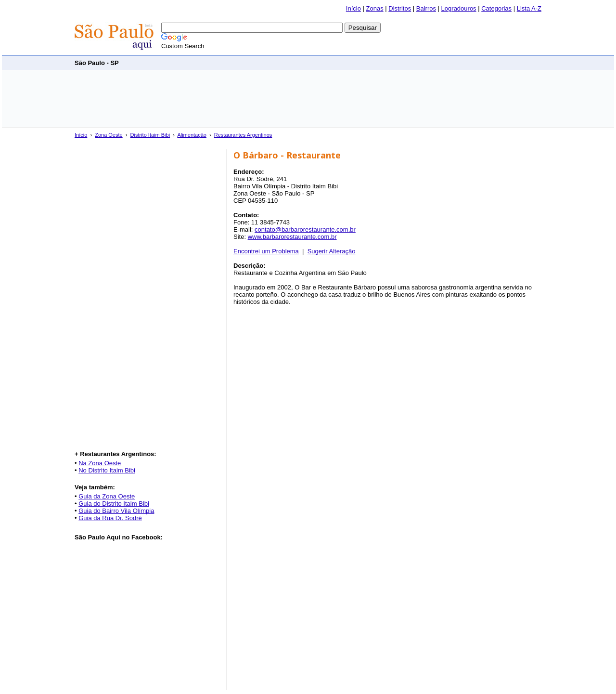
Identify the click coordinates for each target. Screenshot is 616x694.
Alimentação (192, 135)
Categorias (496, 8)
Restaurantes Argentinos (243, 135)
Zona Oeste (109, 135)
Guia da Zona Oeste (107, 496)
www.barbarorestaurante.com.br (292, 237)
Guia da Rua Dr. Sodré (110, 518)
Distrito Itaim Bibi (150, 135)
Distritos (400, 8)
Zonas (375, 8)
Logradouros (459, 8)
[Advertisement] (366, 62)
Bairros (426, 8)
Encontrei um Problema (266, 251)
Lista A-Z (529, 8)
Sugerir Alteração (332, 251)
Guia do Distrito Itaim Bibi (114, 504)
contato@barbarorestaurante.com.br (305, 229)
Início (353, 8)
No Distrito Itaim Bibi (107, 470)
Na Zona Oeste (100, 463)
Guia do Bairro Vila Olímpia (116, 511)
